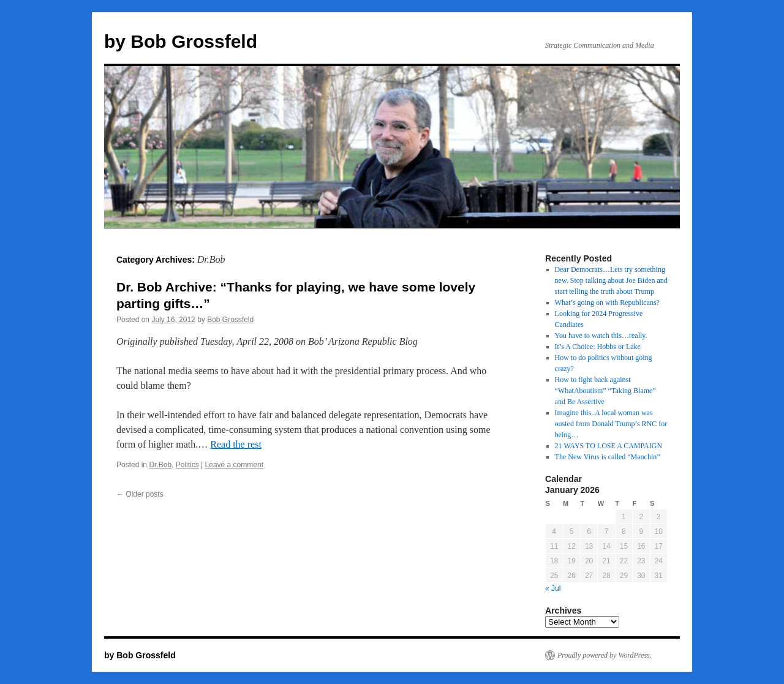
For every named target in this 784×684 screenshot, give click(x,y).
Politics (187, 465)
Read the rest (236, 444)
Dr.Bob (160, 465)
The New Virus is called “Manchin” (608, 457)
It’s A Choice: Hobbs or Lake (598, 347)
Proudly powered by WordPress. (605, 655)
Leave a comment (234, 465)
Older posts (140, 494)
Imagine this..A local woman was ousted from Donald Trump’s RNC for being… (611, 424)
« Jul (553, 588)
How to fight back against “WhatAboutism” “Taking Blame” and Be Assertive (605, 391)
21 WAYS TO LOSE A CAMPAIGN (609, 446)
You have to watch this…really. (601, 336)
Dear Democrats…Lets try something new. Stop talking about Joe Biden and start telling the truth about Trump (611, 280)
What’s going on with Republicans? (607, 303)
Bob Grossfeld (230, 320)
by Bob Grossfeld (181, 41)
